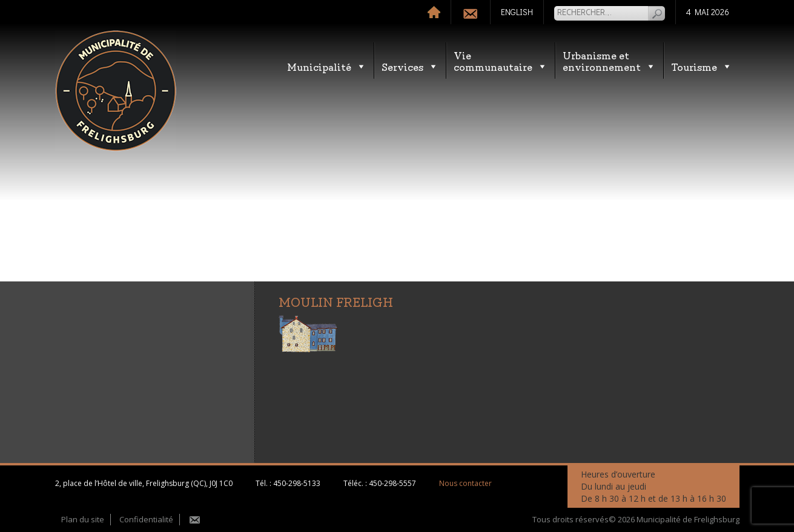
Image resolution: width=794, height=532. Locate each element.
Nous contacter (465, 483)
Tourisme (702, 66)
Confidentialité (146, 519)
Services (410, 66)
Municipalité (327, 66)
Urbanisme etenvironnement (609, 61)
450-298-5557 (392, 483)
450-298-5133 (297, 483)
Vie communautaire (501, 61)
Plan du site (83, 519)
